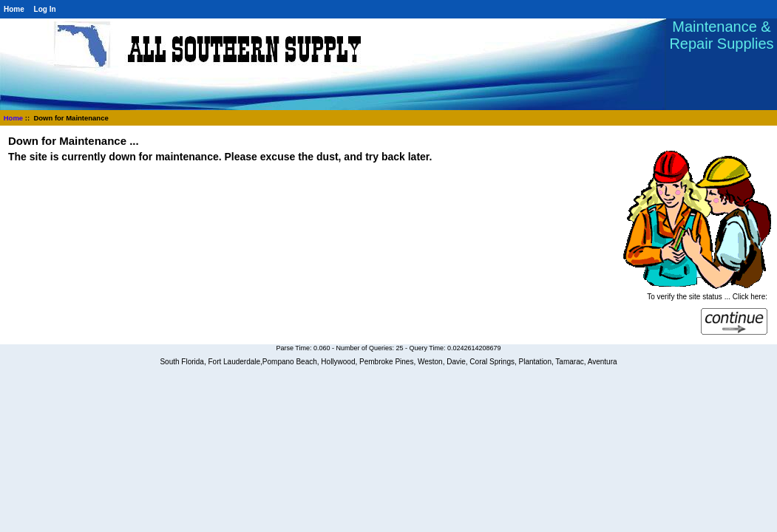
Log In (45, 9)
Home (14, 9)
